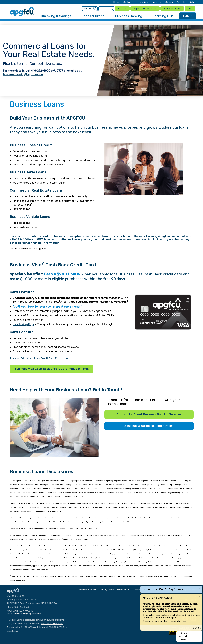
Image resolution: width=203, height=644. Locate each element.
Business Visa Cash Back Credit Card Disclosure (39, 358)
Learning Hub (163, 16)
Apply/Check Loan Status (145, 8)
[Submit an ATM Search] (95, 9)
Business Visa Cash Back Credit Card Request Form (52, 368)
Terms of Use (124, 589)
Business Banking (129, 16)
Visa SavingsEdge (24, 324)
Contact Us (129, 2)
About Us (157, 2)
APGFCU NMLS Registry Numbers (24, 613)
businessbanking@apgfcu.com (23, 74)
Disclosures (140, 589)
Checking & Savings (56, 16)
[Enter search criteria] (106, 8)
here (184, 621)
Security (181, 2)
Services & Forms (88, 589)
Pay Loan (122, 8)
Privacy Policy (107, 589)
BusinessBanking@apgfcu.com (155, 236)
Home (116, 2)
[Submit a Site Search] (111, 9)
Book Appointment (172, 8)
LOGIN (188, 15)
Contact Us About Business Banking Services (149, 414)
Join (190, 8)
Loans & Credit (93, 16)
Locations (143, 2)
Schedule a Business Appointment (149, 425)
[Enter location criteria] (90, 8)
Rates (193, 2)
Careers (169, 2)
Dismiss (197, 628)
